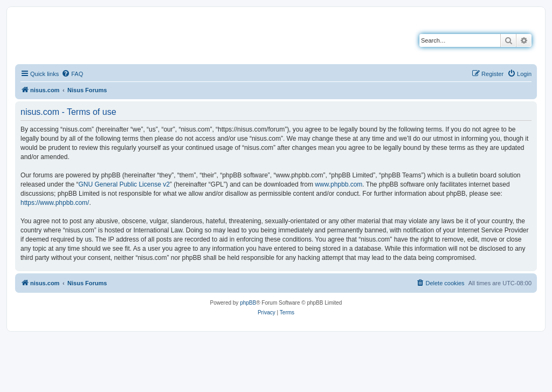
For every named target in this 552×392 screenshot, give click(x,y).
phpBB (248, 303)
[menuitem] (72, 74)
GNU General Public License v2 (124, 184)
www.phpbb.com (339, 184)
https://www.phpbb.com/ (55, 203)
